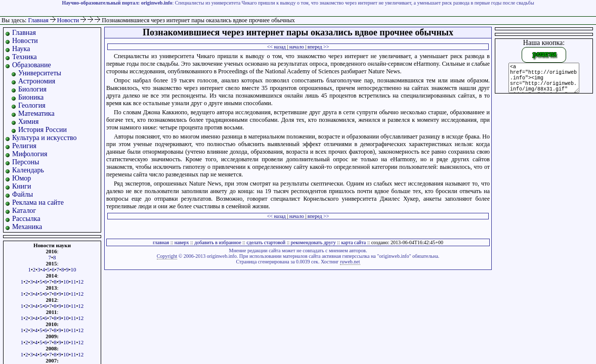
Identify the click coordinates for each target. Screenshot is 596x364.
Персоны (26, 162)
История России (42, 130)
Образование (32, 65)
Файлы (23, 194)
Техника (25, 57)
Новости (69, 20)
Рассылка (26, 219)
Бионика (31, 97)
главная (161, 242)
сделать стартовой (266, 242)
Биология (32, 89)
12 (81, 282)
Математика (36, 113)
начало (297, 47)
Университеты (40, 73)
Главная (38, 20)
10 (74, 269)
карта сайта (353, 242)
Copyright (167, 256)
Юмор (22, 178)
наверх (182, 242)
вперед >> (318, 47)
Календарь (28, 170)
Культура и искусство (45, 138)
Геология (32, 105)
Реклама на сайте (38, 202)
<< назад (276, 47)
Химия (28, 122)
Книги (22, 186)
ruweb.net (350, 262)
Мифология (30, 154)
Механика (27, 227)
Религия (24, 146)
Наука (21, 49)
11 (74, 282)
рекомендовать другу (313, 242)
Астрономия (37, 81)
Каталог (24, 211)
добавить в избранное (218, 242)
